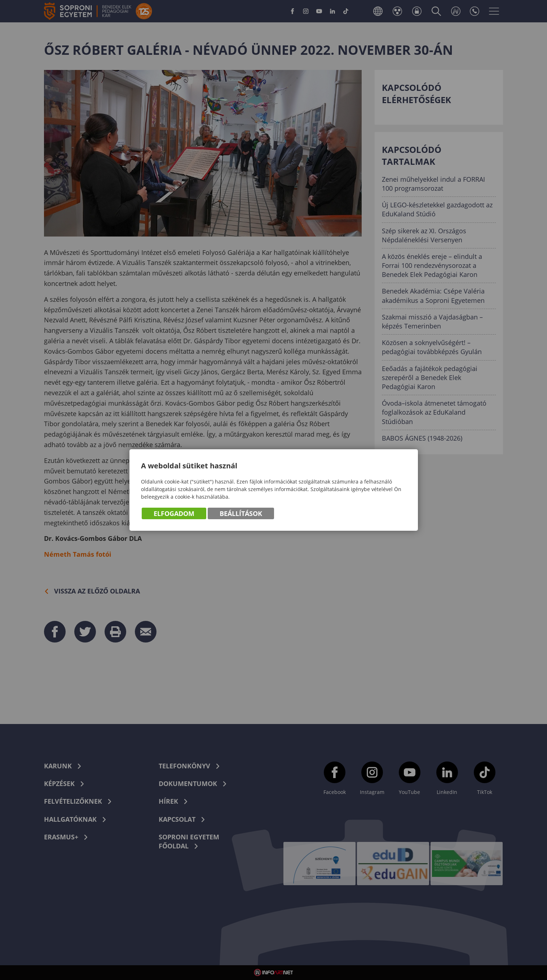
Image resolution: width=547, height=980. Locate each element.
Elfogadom (174, 513)
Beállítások (241, 513)
